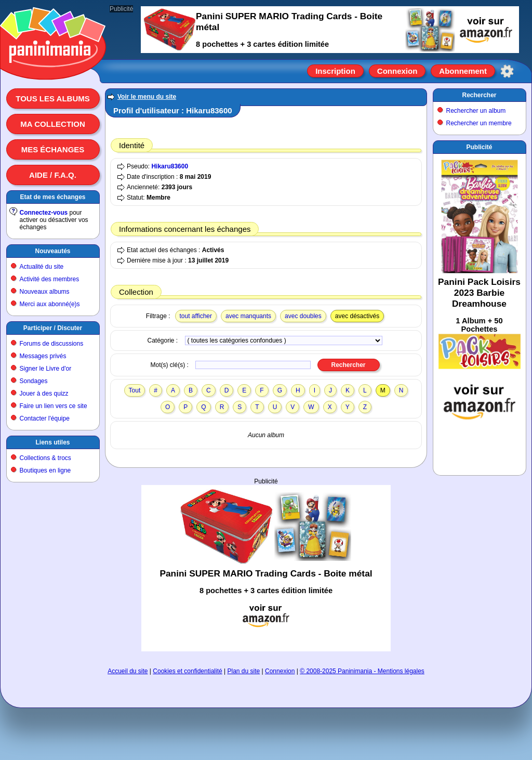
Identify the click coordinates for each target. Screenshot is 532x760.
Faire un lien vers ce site (54, 406)
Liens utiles (52, 442)
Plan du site (244, 671)
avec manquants (248, 316)
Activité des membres (50, 279)
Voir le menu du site (147, 97)
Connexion (397, 71)
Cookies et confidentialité (187, 671)
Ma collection (52, 124)
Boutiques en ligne (45, 470)
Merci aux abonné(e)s (50, 304)
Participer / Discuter (53, 328)
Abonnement (463, 71)
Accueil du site (128, 671)
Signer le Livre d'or (46, 369)
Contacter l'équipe (45, 418)
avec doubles (303, 316)
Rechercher (479, 95)
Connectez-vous (44, 213)
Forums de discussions (52, 344)
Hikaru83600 (170, 166)
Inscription (335, 71)
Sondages (34, 381)
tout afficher (196, 316)
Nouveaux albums (45, 292)
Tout (135, 390)
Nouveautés (52, 251)
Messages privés (43, 356)
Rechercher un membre (479, 123)
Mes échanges (53, 149)
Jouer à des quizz (44, 394)
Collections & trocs (45, 458)
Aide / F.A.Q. (53, 175)
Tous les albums (53, 99)
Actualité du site (42, 267)
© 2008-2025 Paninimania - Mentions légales (362, 671)
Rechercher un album (476, 111)
